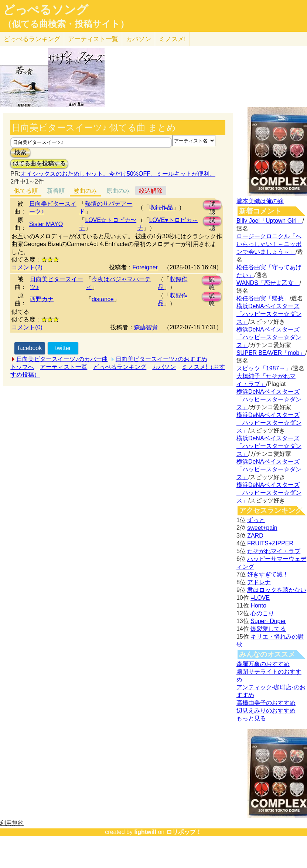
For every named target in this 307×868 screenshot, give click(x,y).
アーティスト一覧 (64, 367)
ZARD (255, 536)
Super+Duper (268, 621)
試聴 (212, 205)
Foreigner (145, 267)
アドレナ (259, 582)
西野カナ (42, 299)
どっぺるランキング (120, 367)
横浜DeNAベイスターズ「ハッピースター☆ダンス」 (269, 314)
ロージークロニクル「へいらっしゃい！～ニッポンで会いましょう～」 (269, 244)
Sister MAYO (46, 224)
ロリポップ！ (184, 832)
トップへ (22, 367)
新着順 (56, 191)
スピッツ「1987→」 (264, 368)
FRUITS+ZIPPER (270, 543)
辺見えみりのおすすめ (266, 711)
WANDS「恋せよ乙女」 (268, 283)
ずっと (256, 520)
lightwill (145, 832)
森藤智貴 (146, 327)
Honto (258, 605)
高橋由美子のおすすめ (266, 703)
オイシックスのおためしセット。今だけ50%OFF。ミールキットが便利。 (118, 174)
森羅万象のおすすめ (263, 664)
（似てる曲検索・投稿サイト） (66, 24)
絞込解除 (151, 191)
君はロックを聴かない (277, 590)
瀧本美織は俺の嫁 (260, 201)
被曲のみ (85, 191)
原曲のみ (118, 191)
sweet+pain (262, 528)
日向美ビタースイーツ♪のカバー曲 (62, 359)
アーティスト (93, 39)
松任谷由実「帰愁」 (263, 298)
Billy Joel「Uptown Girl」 (270, 221)
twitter (63, 348)
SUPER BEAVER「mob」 (271, 353)
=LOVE (260, 598)
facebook (30, 348)
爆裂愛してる (268, 629)
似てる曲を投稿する (39, 163)
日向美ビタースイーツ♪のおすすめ (161, 359)
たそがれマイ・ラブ (274, 551)
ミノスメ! (172, 39)
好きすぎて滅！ (268, 574)
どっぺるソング (46, 10)
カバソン (139, 39)
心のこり (262, 613)
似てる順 (26, 191)
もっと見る (251, 718)
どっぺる (32, 39)
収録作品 (161, 207)
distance (103, 299)
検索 (20, 152)
